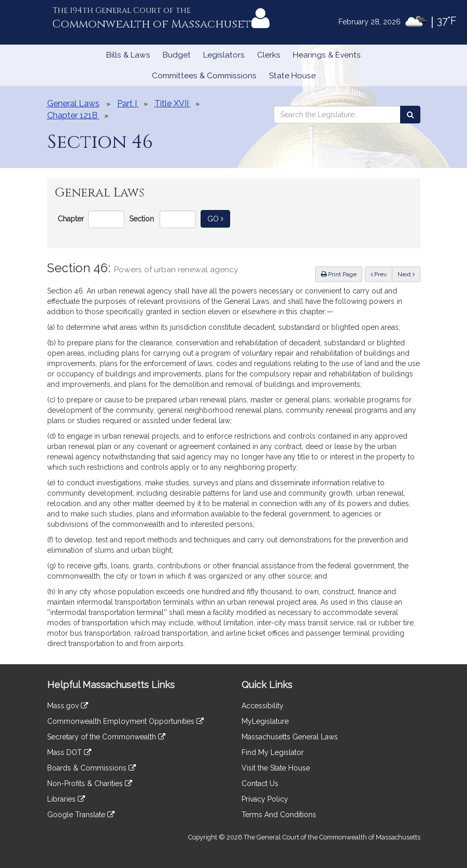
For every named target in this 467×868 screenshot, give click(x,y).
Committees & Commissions (204, 76)
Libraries (66, 799)
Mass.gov (68, 706)
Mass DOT (69, 752)
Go (219, 218)
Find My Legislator (273, 752)
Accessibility (263, 706)
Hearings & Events (327, 55)
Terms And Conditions (279, 815)
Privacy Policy (265, 799)
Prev (381, 274)
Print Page (339, 274)
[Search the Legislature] (410, 115)
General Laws (73, 103)
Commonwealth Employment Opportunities (125, 721)
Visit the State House (276, 768)
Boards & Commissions (91, 768)
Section (141, 219)
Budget (177, 55)
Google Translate (81, 815)
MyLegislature (265, 721)
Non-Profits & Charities (90, 783)
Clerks (269, 55)
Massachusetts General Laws (290, 737)
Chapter (71, 219)
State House (292, 76)
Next (406, 274)
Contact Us (260, 783)
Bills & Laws (128, 55)
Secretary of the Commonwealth (106, 737)
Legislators (224, 55)
